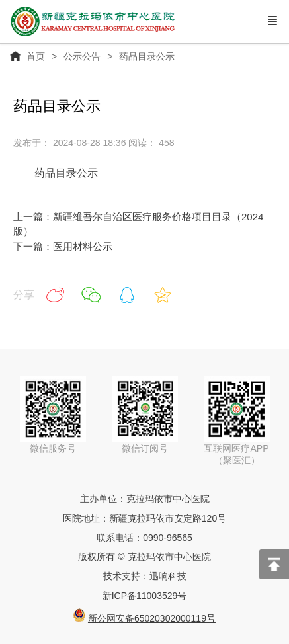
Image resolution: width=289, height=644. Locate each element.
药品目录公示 (66, 173)
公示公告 (82, 56)
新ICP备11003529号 (145, 596)
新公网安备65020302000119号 (152, 618)
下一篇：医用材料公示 (63, 246)
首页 (36, 56)
